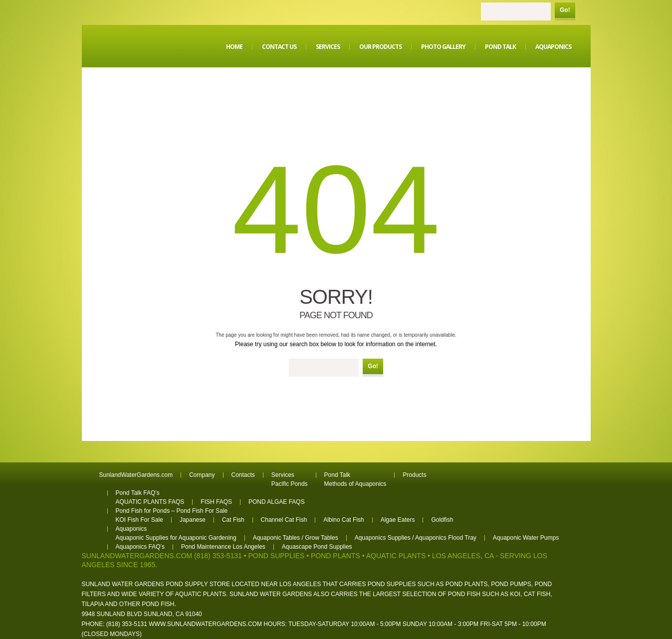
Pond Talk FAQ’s (138, 493)
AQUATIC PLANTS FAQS (150, 502)
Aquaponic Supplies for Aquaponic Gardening (176, 538)
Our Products (380, 47)
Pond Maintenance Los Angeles (223, 547)
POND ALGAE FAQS (277, 502)
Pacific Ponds (290, 484)
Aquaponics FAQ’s (140, 547)
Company (202, 475)
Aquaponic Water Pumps (526, 538)
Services (328, 47)
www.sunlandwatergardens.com (205, 624)
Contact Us (279, 47)
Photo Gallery (443, 47)
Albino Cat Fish (343, 520)
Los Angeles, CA (463, 556)
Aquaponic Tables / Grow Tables (296, 538)
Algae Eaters (398, 520)
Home (234, 47)
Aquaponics (553, 47)
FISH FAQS (216, 502)
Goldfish (442, 520)
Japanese (193, 520)
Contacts (243, 475)
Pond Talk (500, 47)
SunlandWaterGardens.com (136, 475)
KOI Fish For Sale (139, 520)
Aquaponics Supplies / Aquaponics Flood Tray (416, 538)
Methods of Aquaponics (355, 484)
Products (414, 475)
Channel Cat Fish (284, 520)
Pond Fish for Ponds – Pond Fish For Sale (172, 511)
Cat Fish (233, 520)
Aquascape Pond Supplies (317, 547)
